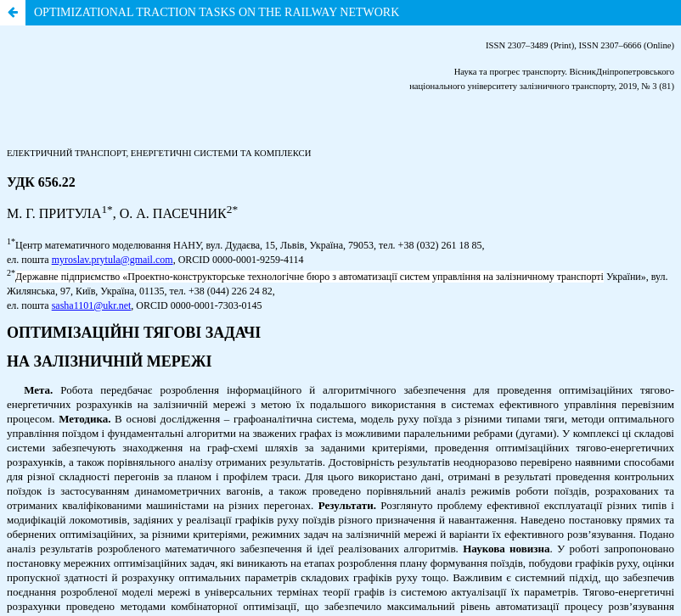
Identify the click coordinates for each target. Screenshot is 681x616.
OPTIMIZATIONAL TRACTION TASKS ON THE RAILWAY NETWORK (217, 12)
